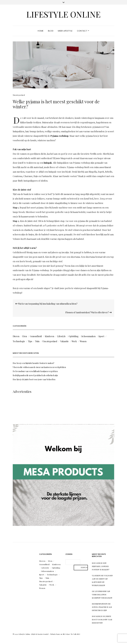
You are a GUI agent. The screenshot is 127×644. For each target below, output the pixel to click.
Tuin (37, 341)
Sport (101, 336)
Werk (74, 341)
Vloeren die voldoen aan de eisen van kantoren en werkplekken (39, 367)
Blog (51, 31)
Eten (25, 336)
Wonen (83, 341)
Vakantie (64, 341)
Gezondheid (36, 336)
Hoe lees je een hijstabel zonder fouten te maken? (33, 363)
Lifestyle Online (63, 14)
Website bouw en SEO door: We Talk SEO (65, 634)
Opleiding (74, 336)
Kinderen (50, 336)
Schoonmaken (89, 336)
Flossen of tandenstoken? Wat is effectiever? (88, 312)
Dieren (16, 336)
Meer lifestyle (65, 31)
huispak (48, 163)
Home (41, 31)
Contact (83, 31)
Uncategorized (19, 95)
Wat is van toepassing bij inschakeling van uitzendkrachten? (46, 304)
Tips (30, 341)
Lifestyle (61, 336)
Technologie (19, 341)
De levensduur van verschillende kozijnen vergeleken (35, 371)
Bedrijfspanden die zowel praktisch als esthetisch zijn (35, 375)
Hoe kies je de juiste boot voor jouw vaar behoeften (34, 379)
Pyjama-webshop (59, 136)
